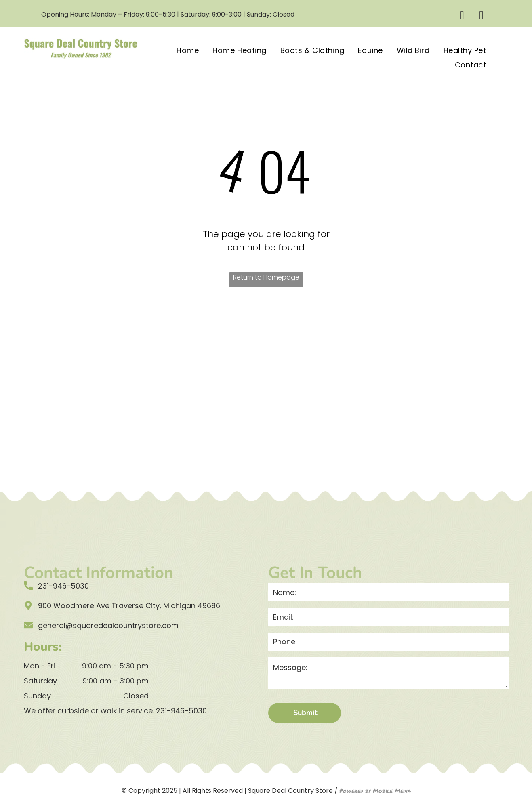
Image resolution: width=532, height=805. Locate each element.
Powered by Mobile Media (375, 790)
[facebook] (462, 16)
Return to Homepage (266, 277)
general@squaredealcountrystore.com (108, 625)
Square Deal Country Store (290, 791)
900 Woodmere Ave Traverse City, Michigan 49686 (129, 606)
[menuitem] (188, 50)
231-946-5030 (181, 711)
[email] (481, 16)
